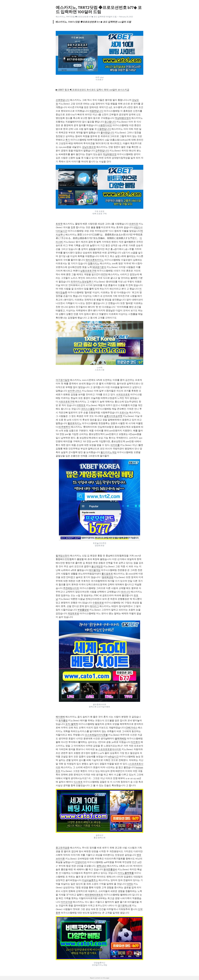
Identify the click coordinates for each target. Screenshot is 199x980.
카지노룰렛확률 (126, 873)
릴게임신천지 (63, 556)
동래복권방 (108, 577)
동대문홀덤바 (110, 869)
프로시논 (124, 413)
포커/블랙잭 (72, 724)
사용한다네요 (105, 125)
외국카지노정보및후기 (82, 282)
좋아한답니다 (107, 133)
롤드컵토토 (107, 574)
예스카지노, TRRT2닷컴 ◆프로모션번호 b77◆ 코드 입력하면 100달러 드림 (86, 17)
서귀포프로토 (123, 394)
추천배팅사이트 (71, 588)
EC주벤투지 (64, 427)
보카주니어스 (74, 391)
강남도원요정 (89, 147)
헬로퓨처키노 (74, 423)
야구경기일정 (63, 380)
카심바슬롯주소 (90, 880)
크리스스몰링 (88, 409)
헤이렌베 (60, 717)
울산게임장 (97, 566)
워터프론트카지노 (95, 260)
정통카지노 (94, 263)
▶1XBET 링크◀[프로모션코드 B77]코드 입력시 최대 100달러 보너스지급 (92, 90)
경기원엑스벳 (125, 906)
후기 (68, 140)
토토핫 (59, 224)
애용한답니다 (96, 111)
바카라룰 (115, 445)
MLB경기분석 (99, 267)
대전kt (130, 884)
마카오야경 (67, 902)
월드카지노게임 (109, 452)
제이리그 (94, 606)
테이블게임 (95, 570)
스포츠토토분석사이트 (110, 749)
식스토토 (78, 782)
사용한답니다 (104, 129)
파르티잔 (134, 224)
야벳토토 (81, 405)
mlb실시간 (113, 757)
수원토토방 (98, 603)
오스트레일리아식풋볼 (96, 735)
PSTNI (104, 274)
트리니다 (126, 592)
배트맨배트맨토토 (94, 895)
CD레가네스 (131, 728)
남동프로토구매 (88, 271)
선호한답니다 (63, 100)
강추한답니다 (102, 151)
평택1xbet (102, 866)
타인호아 (136, 742)
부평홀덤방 (83, 610)
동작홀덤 (63, 720)
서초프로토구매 (67, 402)
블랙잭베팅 (121, 739)
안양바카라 (81, 862)
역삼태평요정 (110, 154)
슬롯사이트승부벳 (113, 416)
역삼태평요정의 (123, 118)
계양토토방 (73, 613)
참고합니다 (110, 122)
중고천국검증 (63, 848)
